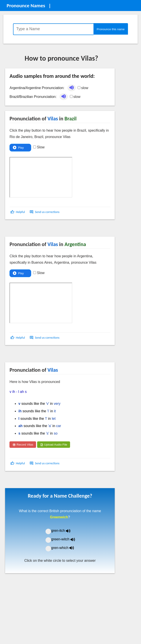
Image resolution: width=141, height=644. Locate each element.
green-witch (66, 539)
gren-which (65, 548)
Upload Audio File (54, 445)
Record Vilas (23, 445)
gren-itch (64, 531)
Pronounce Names (26, 6)
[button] (18, 212)
